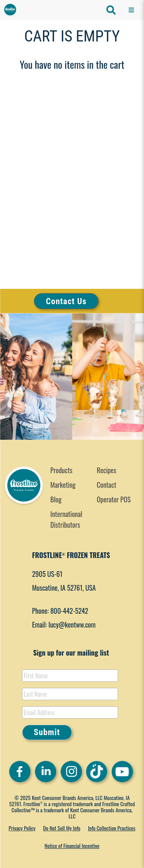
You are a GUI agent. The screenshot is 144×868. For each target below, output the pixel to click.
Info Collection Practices (112, 828)
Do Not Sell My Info (62, 828)
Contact (107, 485)
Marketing (63, 485)
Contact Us (66, 301)
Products (61, 470)
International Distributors (66, 519)
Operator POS (114, 499)
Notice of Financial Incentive (72, 846)
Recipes (107, 470)
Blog (56, 499)
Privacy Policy (22, 828)
